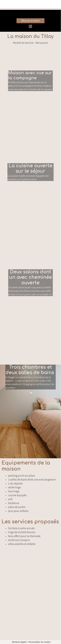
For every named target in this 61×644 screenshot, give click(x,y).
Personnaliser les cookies (39, 642)
